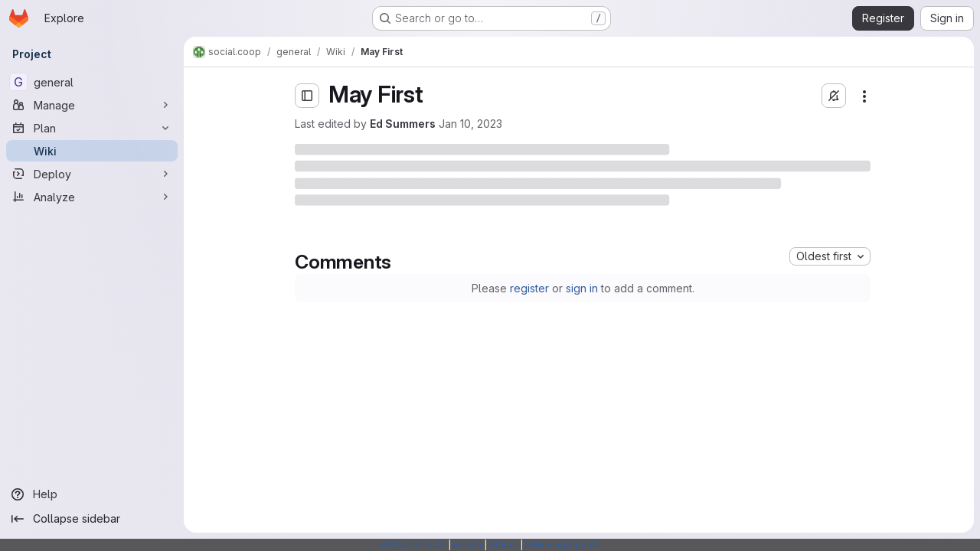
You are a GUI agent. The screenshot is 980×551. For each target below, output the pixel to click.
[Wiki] (92, 151)
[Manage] (92, 105)
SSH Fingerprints (563, 544)
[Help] (92, 494)
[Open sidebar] (307, 96)
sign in (582, 288)
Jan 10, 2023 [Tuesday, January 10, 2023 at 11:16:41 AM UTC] (470, 124)
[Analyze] (92, 197)
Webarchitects (413, 544)
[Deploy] (92, 174)
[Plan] (92, 128)
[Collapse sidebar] (92, 519)
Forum (467, 544)
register (529, 288)
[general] (92, 82)
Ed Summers (403, 124)
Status (503, 544)
